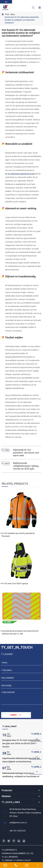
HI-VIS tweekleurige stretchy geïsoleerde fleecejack (18, 535)
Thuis (7, 14)
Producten (7, 790)
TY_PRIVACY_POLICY (22, 860)
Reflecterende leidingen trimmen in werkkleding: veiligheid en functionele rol (21, 775)
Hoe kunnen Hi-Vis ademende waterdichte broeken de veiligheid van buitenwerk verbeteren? (22, 20)
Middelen (6, 796)
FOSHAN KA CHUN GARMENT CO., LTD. (18, 853)
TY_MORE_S (36, 736)
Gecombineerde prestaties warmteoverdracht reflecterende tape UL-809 (20, 632)
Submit (16, 715)
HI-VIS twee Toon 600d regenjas (15, 584)
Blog (13, 14)
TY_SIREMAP (7, 860)
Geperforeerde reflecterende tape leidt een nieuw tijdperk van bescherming (21, 760)
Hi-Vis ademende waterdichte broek (20, 174)
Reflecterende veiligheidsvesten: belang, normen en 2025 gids (26, 466)
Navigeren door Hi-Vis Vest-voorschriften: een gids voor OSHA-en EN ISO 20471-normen (21, 743)
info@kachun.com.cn (14, 823)
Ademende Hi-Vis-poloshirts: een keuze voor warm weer (26, 453)
